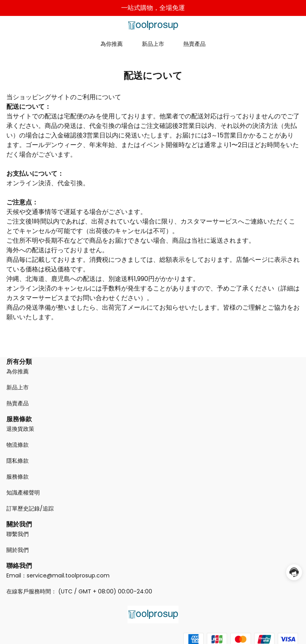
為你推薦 (112, 44)
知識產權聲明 (23, 493)
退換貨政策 (20, 429)
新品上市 (153, 44)
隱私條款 (18, 461)
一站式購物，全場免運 (153, 8)
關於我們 (18, 550)
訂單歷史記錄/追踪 (30, 509)
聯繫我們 (18, 534)
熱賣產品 (194, 44)
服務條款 (18, 477)
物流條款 (18, 445)
